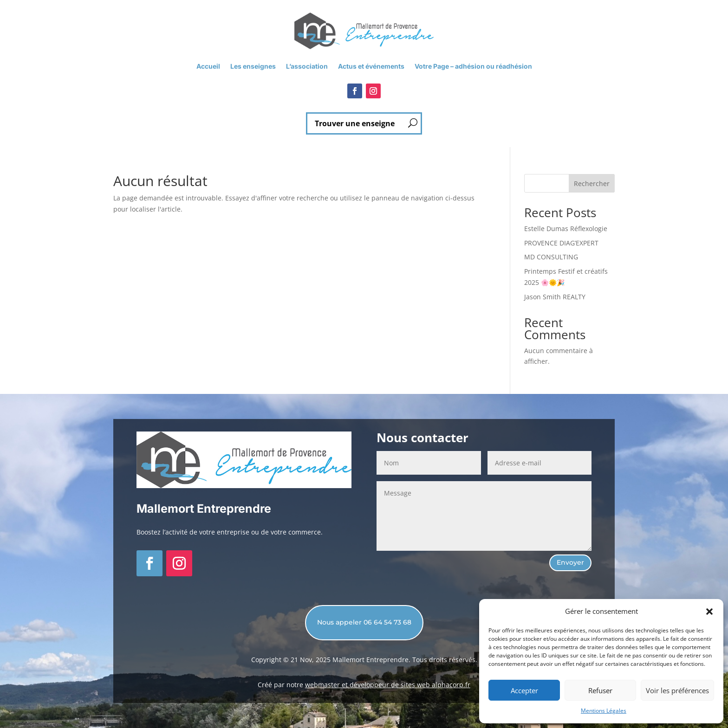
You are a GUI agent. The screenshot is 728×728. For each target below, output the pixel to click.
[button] (709, 612)
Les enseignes (253, 67)
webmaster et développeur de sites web (368, 685)
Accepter (524, 690)
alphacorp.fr (451, 685)
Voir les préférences (677, 690)
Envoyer (570, 562)
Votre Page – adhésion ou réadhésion (473, 67)
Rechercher (592, 184)
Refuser (600, 690)
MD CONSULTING (551, 257)
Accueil (208, 67)
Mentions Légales (604, 711)
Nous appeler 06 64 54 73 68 (364, 622)
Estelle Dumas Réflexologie (566, 229)
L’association (307, 67)
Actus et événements (371, 67)
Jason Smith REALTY (555, 297)
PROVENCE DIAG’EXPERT (561, 243)
